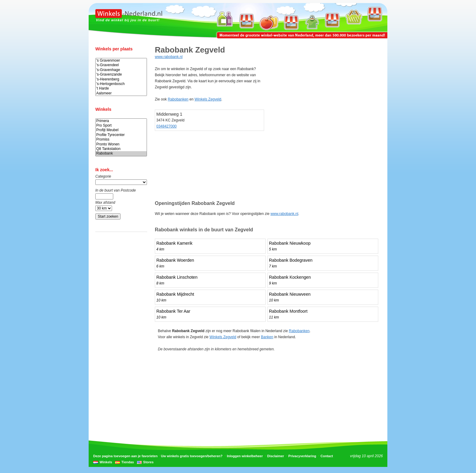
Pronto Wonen (121, 144)
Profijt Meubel (121, 130)
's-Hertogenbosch (121, 84)
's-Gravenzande (121, 75)
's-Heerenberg (121, 79)
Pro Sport (121, 126)
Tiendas (128, 462)
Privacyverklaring (302, 456)
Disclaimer (276, 456)
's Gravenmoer (121, 61)
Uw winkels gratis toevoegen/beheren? (192, 456)
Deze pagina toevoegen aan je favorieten (125, 456)
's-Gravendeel (121, 65)
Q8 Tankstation (121, 149)
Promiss (121, 140)
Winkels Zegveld (208, 99)
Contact (327, 456)
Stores (148, 462)
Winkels (106, 462)
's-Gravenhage (121, 70)
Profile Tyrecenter (121, 135)
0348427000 (167, 126)
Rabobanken (178, 99)
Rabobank (121, 153)
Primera (121, 121)
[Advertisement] (120, 332)
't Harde (121, 88)
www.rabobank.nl (169, 57)
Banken (267, 337)
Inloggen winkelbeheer (245, 456)
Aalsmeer (121, 93)
